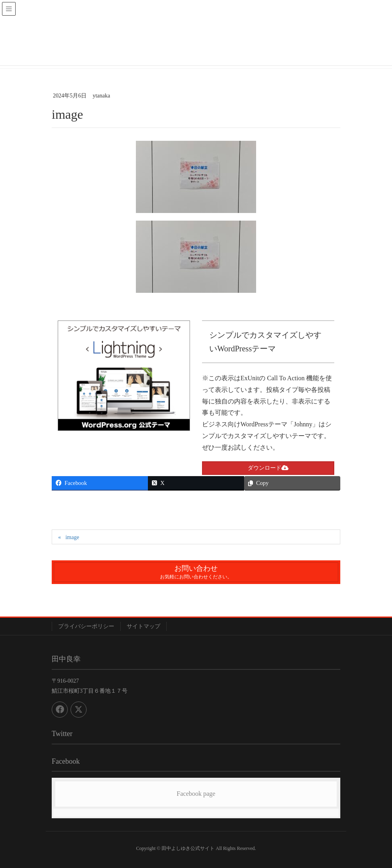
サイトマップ (143, 626)
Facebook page (196, 794)
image (72, 537)
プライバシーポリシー (86, 626)
